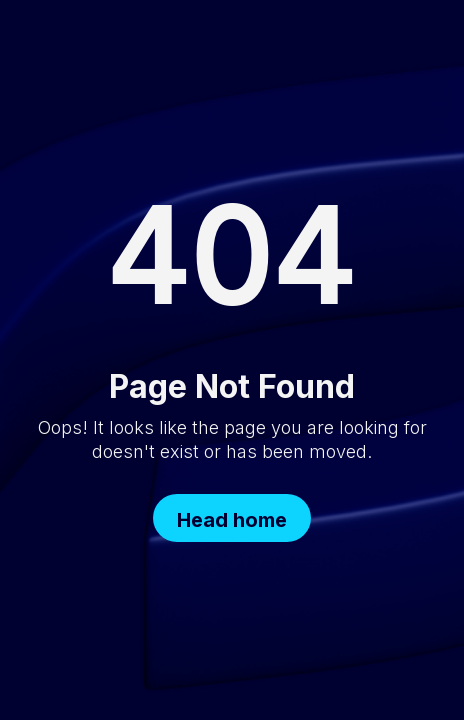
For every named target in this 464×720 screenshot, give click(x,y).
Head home (232, 520)
